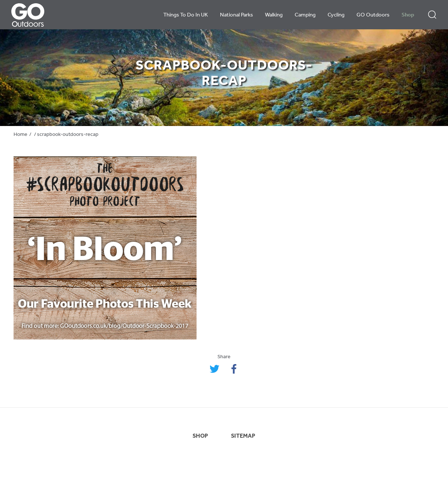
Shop (408, 15)
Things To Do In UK (186, 15)
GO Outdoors (373, 15)
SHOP (200, 436)
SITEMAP (243, 436)
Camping (305, 15)
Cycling (336, 15)
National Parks (236, 15)
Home (20, 135)
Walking (274, 15)
